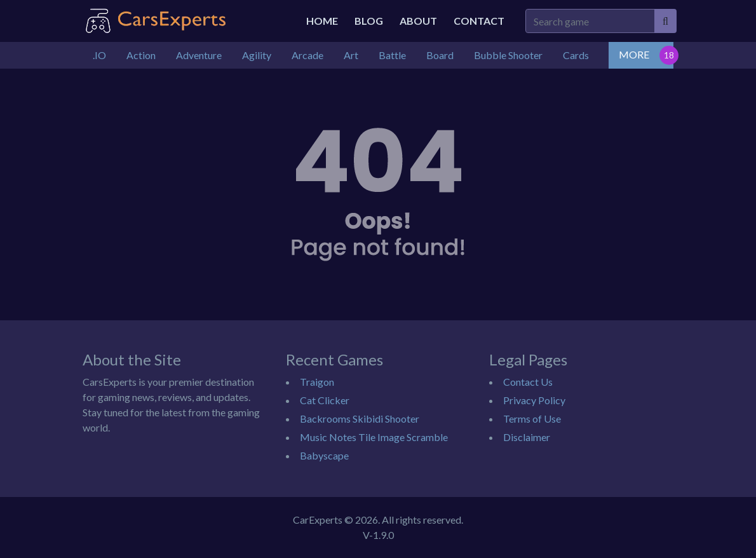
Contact (479, 21)
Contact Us (528, 382)
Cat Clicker (325, 400)
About (418, 21)
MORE (634, 54)
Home (322, 21)
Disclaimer (527, 437)
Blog (369, 21)
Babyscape (324, 455)
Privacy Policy (534, 400)
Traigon (317, 382)
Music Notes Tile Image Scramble (374, 437)
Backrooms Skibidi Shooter (360, 418)
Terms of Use (532, 418)
